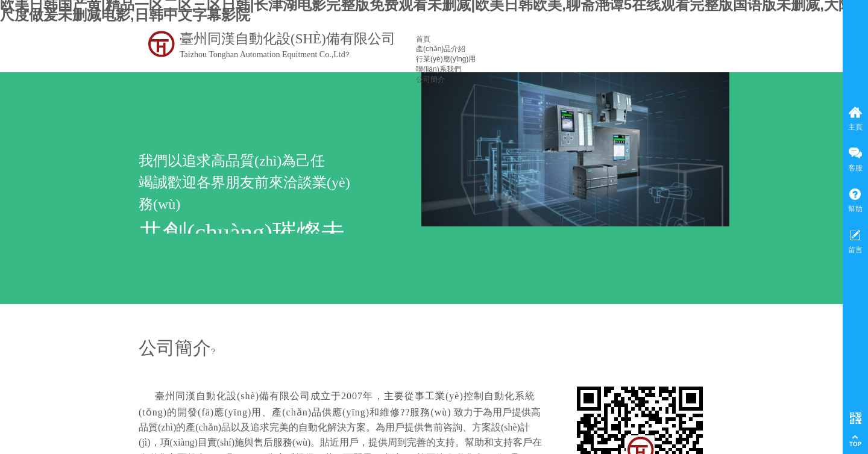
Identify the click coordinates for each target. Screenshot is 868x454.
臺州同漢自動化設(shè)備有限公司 (288, 39)
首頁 (423, 39)
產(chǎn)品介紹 (441, 49)
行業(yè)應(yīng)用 (446, 59)
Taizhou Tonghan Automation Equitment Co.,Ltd (263, 54)
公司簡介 (430, 79)
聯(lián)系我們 (439, 69)
